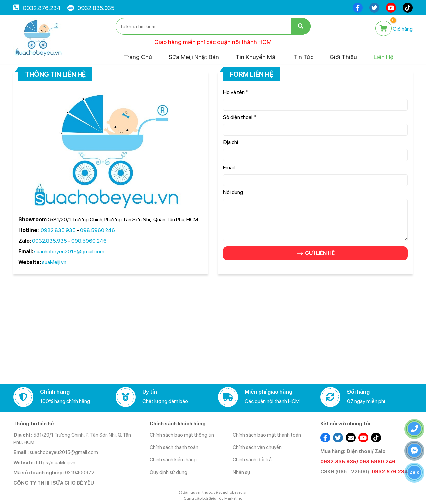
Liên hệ (384, 57)
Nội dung (233, 192)
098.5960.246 (98, 230)
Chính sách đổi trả (252, 460)
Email (229, 167)
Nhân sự (241, 472)
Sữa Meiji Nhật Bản (194, 57)
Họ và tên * (236, 92)
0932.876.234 (42, 8)
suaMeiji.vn (54, 262)
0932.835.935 (96, 8)
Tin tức (303, 57)
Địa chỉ (231, 142)
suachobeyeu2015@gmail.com (69, 252)
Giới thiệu (343, 57)
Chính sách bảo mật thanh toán (267, 435)
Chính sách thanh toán (174, 447)
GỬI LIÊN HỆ (315, 253)
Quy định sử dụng (169, 472)
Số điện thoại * (239, 117)
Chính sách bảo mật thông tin (182, 435)
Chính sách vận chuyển (257, 447)
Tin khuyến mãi (256, 57)
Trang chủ (138, 57)
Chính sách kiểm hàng (173, 460)
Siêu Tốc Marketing (226, 498)
